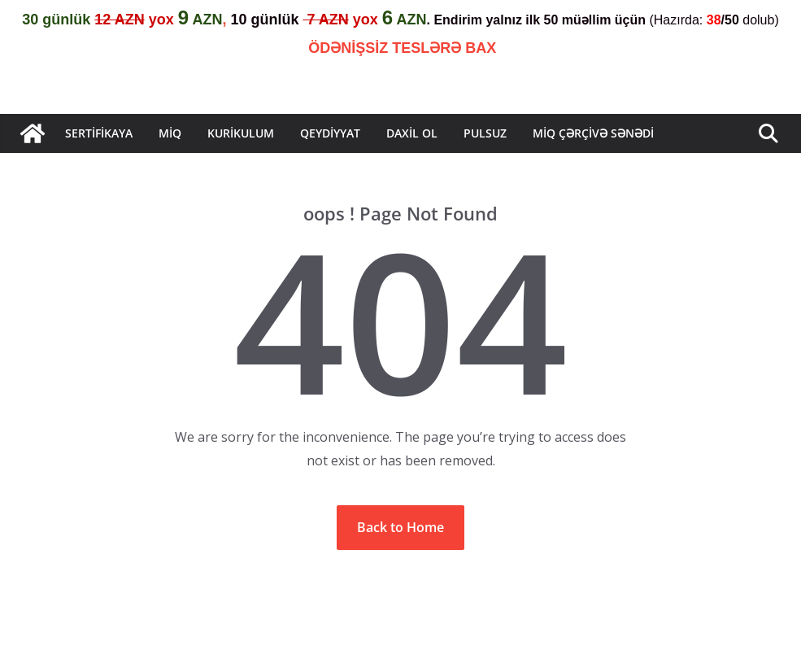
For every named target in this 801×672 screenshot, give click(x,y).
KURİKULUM (241, 133)
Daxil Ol (412, 133)
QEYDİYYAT (330, 133)
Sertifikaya (99, 133)
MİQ (170, 133)
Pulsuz (485, 133)
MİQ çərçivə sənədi (593, 133)
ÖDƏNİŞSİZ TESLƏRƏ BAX (402, 48)
